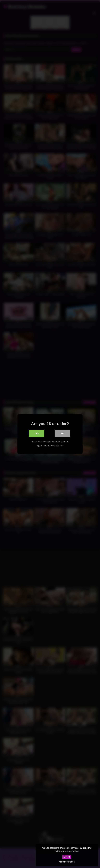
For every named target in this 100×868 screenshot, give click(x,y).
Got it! (67, 857)
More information (67, 862)
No (62, 433)
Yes (37, 433)
